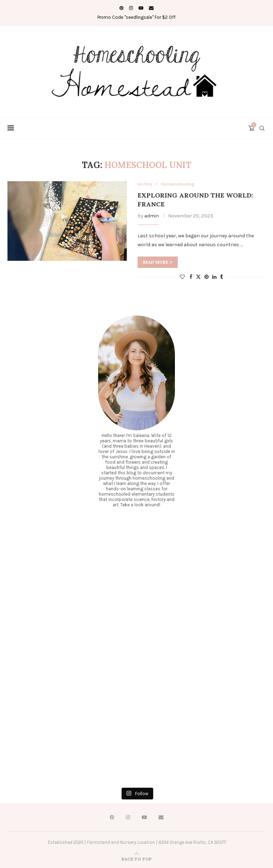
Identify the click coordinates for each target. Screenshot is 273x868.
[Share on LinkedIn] (214, 277)
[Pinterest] (121, 8)
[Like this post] (182, 277)
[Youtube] (141, 8)
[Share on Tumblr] (221, 277)
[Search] (262, 128)
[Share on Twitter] (198, 277)
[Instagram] (131, 8)
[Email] (151, 8)
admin (152, 216)
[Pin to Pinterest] (207, 277)
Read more (158, 262)
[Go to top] (137, 859)
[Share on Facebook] (191, 277)
